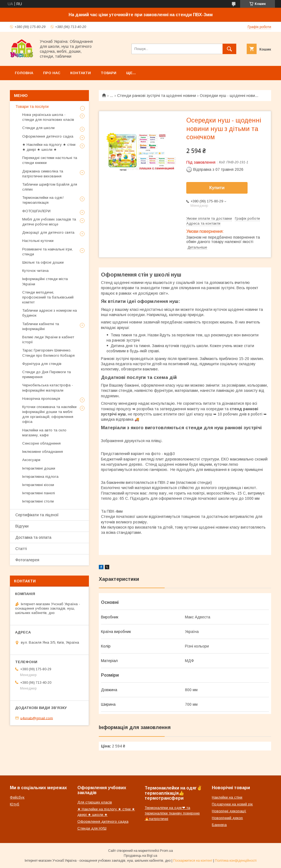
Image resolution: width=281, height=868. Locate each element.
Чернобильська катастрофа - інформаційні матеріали (48, 388)
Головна (24, 73)
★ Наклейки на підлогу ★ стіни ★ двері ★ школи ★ (49, 147)
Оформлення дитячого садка (48, 136)
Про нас (52, 73)
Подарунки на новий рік (232, 804)
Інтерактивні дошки (39, 468)
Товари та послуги (32, 107)
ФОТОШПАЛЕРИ (36, 211)
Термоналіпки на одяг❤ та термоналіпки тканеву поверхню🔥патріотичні (172, 813)
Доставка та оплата (33, 537)
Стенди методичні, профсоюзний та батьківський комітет (48, 297)
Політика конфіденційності (236, 861)
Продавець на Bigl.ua (140, 856)
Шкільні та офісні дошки (43, 262)
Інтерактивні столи (38, 501)
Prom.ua (166, 851)
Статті (21, 549)
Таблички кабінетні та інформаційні (41, 326)
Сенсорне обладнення (41, 443)
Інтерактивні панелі (39, 493)
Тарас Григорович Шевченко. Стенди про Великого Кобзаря (48, 353)
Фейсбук (17, 797)
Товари (109, 73)
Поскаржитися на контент (193, 861)
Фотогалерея (27, 560)
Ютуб (15, 804)
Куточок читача (35, 271)
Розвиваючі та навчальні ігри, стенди (47, 252)
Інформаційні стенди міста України (45, 281)
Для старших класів (95, 802)
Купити (217, 188)
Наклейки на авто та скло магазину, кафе (44, 433)
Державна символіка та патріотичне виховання (43, 174)
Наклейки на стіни (227, 797)
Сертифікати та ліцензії (37, 515)
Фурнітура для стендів (42, 364)
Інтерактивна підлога (40, 477)
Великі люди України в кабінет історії (48, 340)
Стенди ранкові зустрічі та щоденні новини (157, 96)
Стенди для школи (38, 128)
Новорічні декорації (229, 811)
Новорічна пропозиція (41, 399)
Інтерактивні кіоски (38, 485)
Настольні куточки (38, 241)
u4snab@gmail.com (37, 718)
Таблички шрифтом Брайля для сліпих (50, 187)
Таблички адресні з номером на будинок (50, 313)
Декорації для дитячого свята (48, 232)
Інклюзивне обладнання (43, 452)
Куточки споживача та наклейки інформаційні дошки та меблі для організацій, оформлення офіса (49, 414)
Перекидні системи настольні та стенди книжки (50, 160)
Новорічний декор (227, 818)
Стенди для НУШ (92, 828)
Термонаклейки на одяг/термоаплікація (43, 200)
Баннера (219, 825)
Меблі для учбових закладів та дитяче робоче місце (49, 222)
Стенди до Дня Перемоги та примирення (47, 374)
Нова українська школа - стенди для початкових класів (48, 117)
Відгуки (22, 526)
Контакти (81, 73)
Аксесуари (31, 460)
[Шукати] (229, 49)
